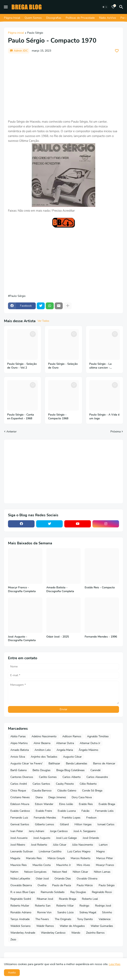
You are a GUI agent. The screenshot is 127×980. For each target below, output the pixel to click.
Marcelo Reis (34, 858)
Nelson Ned (60, 872)
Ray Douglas (78, 892)
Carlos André (19, 784)
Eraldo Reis (86, 804)
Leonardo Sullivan (22, 851)
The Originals (63, 919)
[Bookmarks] (113, 7)
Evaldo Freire (44, 811)
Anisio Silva (18, 757)
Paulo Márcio (85, 885)
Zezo (13, 939)
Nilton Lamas (102, 872)
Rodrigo (84, 906)
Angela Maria (65, 750)
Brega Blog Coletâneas (70, 770)
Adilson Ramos (72, 736)
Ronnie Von (44, 912)
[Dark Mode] (105, 7)
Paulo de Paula (62, 885)
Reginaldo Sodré (21, 899)
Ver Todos (43, 321)
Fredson (91, 818)
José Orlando (91, 838)
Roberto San (43, 906)
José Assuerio (19, 838)
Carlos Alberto (72, 777)
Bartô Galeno (19, 770)
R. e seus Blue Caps (23, 892)
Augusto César (72, 757)
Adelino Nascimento (44, 736)
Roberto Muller (20, 906)
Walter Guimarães (102, 926)
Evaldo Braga (107, 804)
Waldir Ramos (45, 926)
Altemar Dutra (65, 743)
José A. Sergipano (85, 831)
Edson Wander (44, 804)
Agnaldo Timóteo (98, 736)
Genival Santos (20, 824)
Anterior (11, 432)
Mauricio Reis (19, 865)
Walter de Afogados (72, 926)
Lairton (103, 845)
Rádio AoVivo (108, 18)
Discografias (54, 18)
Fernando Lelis (104, 811)
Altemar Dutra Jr (90, 743)
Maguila (15, 858)
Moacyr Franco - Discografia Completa (22, 589)
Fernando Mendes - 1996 (101, 637)
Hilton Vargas (83, 824)
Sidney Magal (88, 912)
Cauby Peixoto (65, 784)
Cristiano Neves (20, 797)
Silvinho (107, 912)
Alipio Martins (19, 743)
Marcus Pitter (105, 858)
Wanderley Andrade (23, 933)
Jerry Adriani (36, 831)
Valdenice (105, 919)
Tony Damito (85, 919)
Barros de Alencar (104, 763)
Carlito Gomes (48, 777)
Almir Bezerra (42, 743)
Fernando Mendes (45, 818)
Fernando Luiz (19, 818)
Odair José (42, 879)
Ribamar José (45, 899)
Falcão (85, 811)
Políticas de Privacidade (80, 18)
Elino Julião (66, 804)
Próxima (116, 432)
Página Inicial (12, 18)
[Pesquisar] (122, 7)
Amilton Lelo (43, 750)
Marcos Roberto (81, 858)
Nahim (14, 872)
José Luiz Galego (66, 838)
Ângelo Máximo (88, 750)
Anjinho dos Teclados (44, 757)
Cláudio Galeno (67, 791)
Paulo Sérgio (35, 33)
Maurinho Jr (64, 865)
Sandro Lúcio (65, 912)
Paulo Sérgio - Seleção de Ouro (63, 366)
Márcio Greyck (56, 858)
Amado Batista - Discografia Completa (60, 589)
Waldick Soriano (20, 926)
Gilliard (64, 824)
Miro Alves (83, 865)
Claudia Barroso (42, 791)
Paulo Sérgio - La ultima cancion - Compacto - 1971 (100, 366)
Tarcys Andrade (20, 919)
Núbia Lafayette (20, 879)
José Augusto (42, 838)
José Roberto (39, 845)
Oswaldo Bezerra (21, 885)
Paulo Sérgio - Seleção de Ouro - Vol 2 (22, 366)
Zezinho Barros (95, 933)
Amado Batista (20, 750)
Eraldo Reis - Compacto (100, 588)
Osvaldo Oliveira (87, 879)
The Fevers (42, 919)
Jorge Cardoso (59, 831)
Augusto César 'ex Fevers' (27, 763)
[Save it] (117, 51)
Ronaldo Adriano (21, 912)
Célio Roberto (88, 784)
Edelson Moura (20, 804)
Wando (76, 933)
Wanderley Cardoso (53, 933)
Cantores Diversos (22, 777)
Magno (101, 851)
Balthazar (54, 763)
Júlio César (60, 845)
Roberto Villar (65, 906)
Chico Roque (18, 791)
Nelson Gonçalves (35, 872)
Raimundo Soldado (53, 892)
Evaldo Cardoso (20, 811)
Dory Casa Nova (82, 797)
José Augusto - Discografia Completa (22, 639)
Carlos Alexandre (97, 777)
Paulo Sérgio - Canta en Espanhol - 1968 (21, 417)
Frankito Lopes (71, 818)
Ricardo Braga (67, 899)
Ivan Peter (17, 831)
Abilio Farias (18, 736)
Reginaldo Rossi (102, 892)
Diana (39, 797)
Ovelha (42, 885)
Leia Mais (115, 964)
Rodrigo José (103, 906)
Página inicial (16, 33)
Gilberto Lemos (45, 824)
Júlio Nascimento (83, 845)
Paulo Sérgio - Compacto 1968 (58, 417)
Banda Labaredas (77, 763)
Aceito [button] (12, 973)
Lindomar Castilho (50, 851)
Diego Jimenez (57, 797)
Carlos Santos (41, 784)
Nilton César (80, 872)
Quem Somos (33, 18)
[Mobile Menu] (6, 7)
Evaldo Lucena (67, 811)
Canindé (95, 770)
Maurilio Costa (42, 865)
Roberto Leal (90, 899)
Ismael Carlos (106, 824)
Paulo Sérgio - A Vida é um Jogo (104, 417)
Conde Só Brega (92, 791)
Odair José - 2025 (58, 637)
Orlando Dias (63, 879)
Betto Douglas (42, 770)
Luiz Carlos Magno (79, 851)
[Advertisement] (63, 86)
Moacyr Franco (105, 865)
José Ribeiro (18, 845)
